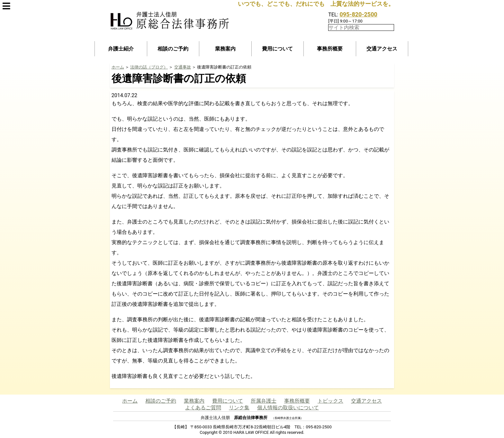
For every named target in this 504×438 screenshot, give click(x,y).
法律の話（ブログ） (149, 67)
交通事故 (183, 67)
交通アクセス (382, 49)
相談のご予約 (173, 49)
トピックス (330, 401)
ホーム (118, 67)
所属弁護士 (264, 401)
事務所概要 (330, 49)
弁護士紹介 (121, 49)
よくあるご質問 (203, 408)
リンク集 (239, 408)
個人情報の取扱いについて (288, 408)
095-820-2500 (358, 14)
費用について (277, 49)
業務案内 (225, 49)
